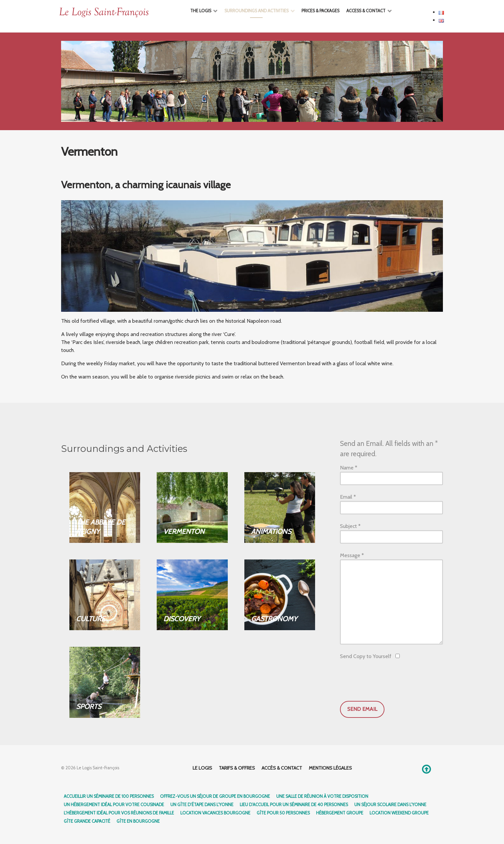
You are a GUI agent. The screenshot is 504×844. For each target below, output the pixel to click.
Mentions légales (330, 768)
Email (348, 497)
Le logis (202, 768)
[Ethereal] (119, 13)
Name (349, 468)
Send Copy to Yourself (366, 656)
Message (352, 555)
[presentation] (390, 681)
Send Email (362, 709)
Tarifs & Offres (237, 768)
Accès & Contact (282, 768)
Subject (350, 526)
